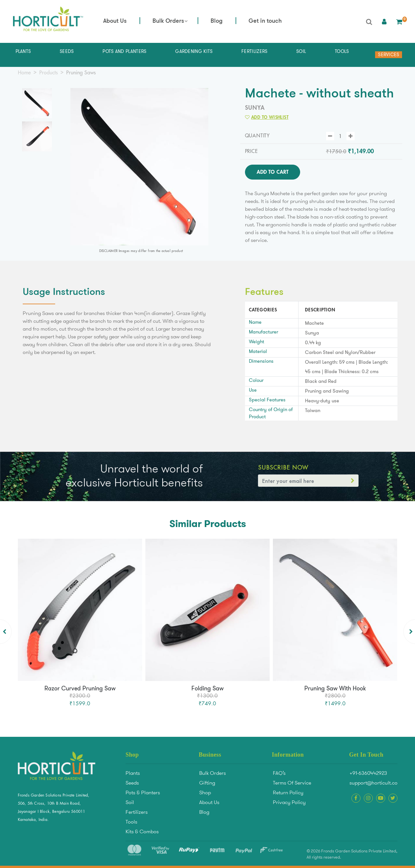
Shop (205, 793)
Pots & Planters (143, 793)
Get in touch (265, 21)
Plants (133, 773)
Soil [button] (301, 51)
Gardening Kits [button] (194, 51)
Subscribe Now (283, 467)
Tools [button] (342, 51)
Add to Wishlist (267, 117)
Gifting (207, 783)
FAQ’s (279, 773)
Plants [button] (23, 51)
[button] (384, 21)
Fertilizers (137, 812)
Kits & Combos (142, 831)
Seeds (132, 783)
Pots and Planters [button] (124, 51)
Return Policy (288, 793)
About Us (115, 21)
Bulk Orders (168, 21)
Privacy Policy (289, 802)
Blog (217, 21)
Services (389, 55)
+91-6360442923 (368, 773)
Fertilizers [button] (254, 51)
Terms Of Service (292, 783)
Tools (131, 822)
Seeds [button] (67, 51)
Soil (130, 802)
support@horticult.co (373, 783)
